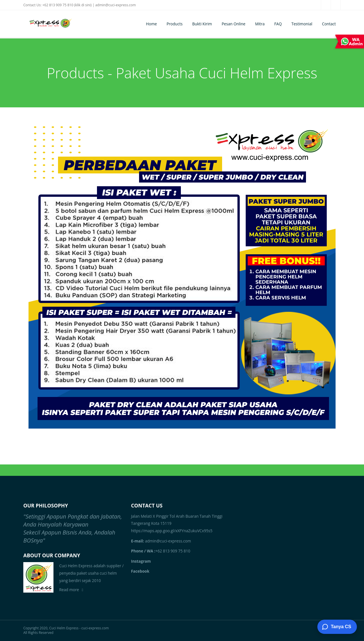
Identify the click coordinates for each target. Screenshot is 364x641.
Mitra (260, 24)
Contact (329, 24)
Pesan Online (233, 24)
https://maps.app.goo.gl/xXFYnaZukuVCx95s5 (172, 531)
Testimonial (302, 24)
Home (151, 24)
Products (175, 24)
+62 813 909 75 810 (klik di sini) (67, 5)
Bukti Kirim (202, 24)
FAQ (278, 24)
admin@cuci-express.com (116, 5)
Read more (69, 590)
